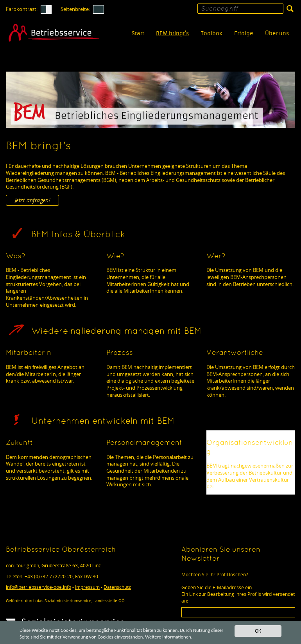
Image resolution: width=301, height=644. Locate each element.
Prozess (120, 353)
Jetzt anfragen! (32, 200)
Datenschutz (117, 587)
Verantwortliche (235, 353)
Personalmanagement (144, 443)
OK (258, 630)
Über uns (277, 33)
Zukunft (19, 443)
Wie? (115, 256)
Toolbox (212, 33)
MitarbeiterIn (29, 353)
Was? (16, 256)
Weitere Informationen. (195, 636)
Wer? (216, 256)
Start (138, 33)
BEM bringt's (173, 33)
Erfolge (244, 33)
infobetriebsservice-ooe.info (39, 587)
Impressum (87, 587)
